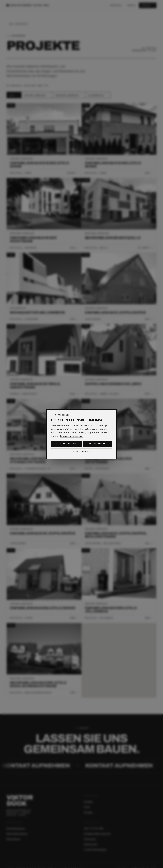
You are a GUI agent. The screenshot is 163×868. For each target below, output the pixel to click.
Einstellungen (82, 452)
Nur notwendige (98, 444)
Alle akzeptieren (66, 444)
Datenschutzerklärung (71, 436)
